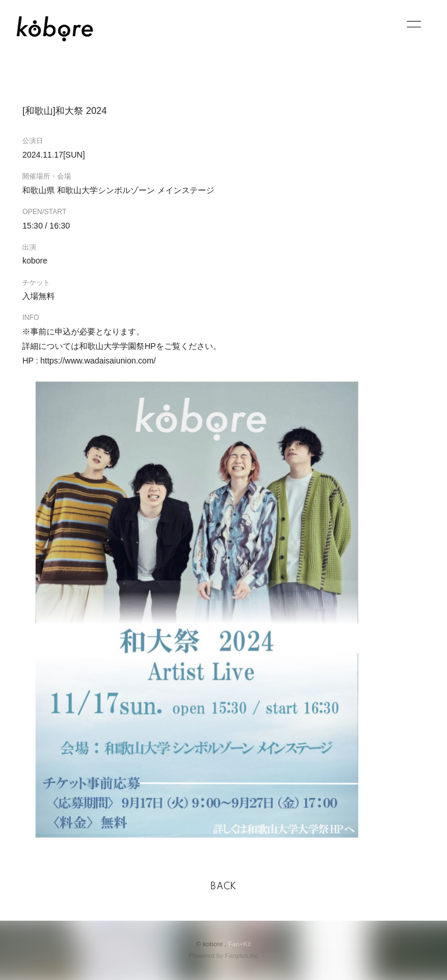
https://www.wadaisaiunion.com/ (98, 361)
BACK (223, 887)
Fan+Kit (240, 944)
